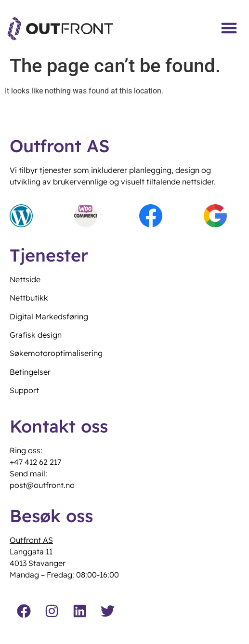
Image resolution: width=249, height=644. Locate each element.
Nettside (25, 279)
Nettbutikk (29, 298)
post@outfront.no (42, 485)
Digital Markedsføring (49, 316)
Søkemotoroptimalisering (56, 353)
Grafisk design (36, 335)
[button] (229, 28)
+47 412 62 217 (35, 462)
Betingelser (30, 372)
